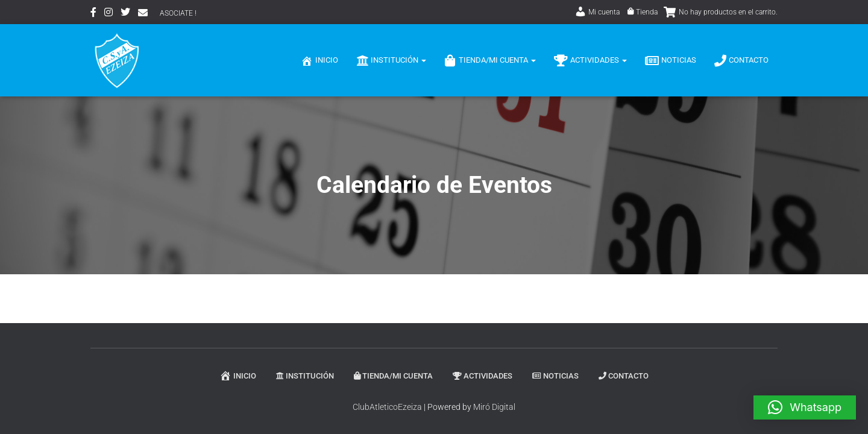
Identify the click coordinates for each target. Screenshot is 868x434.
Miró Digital (494, 407)
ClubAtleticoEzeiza (387, 407)
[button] (805, 407)
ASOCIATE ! (178, 13)
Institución (391, 61)
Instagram (108, 14)
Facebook (93, 14)
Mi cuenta (597, 12)
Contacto (741, 61)
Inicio (319, 61)
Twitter (125, 14)
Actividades (590, 61)
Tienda (643, 12)
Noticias (671, 61)
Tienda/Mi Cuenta (490, 61)
